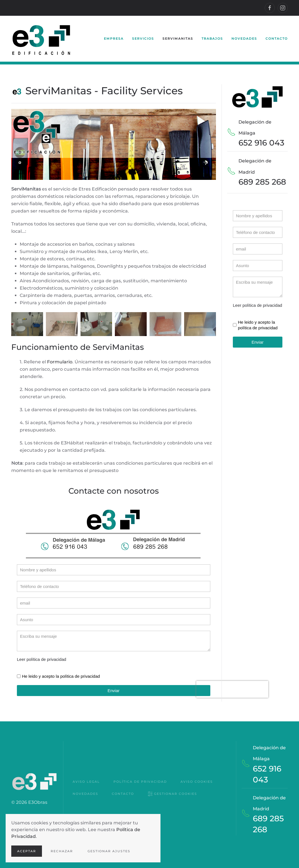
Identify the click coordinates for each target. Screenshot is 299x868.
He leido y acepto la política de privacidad (61, 676)
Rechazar (62, 851)
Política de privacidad (140, 782)
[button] (27, 324)
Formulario (60, 362)
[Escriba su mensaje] (114, 641)
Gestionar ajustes (109, 851)
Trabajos (212, 39)
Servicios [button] (143, 39)
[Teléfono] (114, 586)
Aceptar (27, 851)
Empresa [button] (114, 39)
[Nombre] (114, 570)
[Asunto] (114, 620)
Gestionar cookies (172, 794)
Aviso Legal (86, 782)
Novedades (244, 39)
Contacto (277, 39)
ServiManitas (178, 39)
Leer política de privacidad (42, 659)
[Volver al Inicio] (41, 39)
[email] (114, 603)
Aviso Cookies (197, 782)
